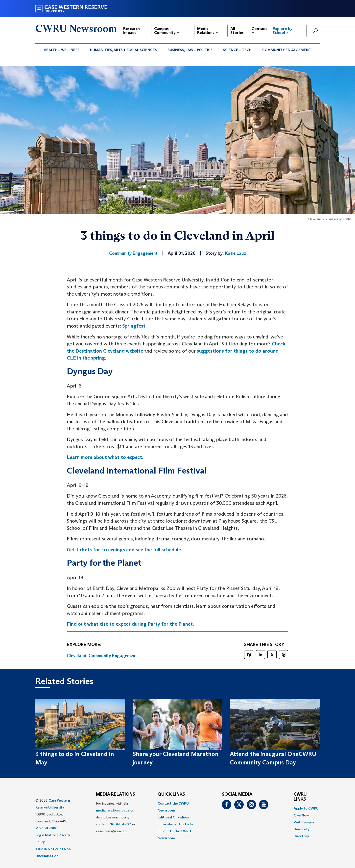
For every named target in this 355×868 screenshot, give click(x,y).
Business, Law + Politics (190, 50)
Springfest (134, 326)
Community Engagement (287, 50)
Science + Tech (237, 50)
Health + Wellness (62, 50)
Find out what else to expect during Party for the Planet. (130, 624)
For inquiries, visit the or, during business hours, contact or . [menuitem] (116, 817)
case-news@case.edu (112, 831)
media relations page (113, 810)
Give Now (301, 815)
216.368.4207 (120, 824)
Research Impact (131, 31)
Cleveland (77, 656)
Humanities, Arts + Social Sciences (123, 50)
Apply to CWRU (306, 808)
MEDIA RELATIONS (116, 794)
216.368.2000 (46, 828)
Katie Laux (236, 253)
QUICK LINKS (171, 794)
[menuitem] (62, 50)
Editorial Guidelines (173, 817)
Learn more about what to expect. (106, 457)
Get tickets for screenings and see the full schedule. (124, 550)
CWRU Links (300, 797)
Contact (259, 30)
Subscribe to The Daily (175, 824)
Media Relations (207, 31)
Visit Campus (304, 822)
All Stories (237, 31)
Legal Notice (46, 835)
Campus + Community (167, 31)
